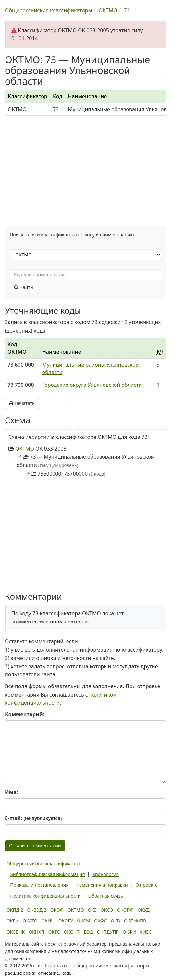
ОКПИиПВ (135, 921)
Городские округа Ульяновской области (92, 385)
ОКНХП (36, 932)
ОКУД (144, 910)
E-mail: (33, 818)
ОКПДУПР (108, 932)
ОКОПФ (125, 910)
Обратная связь (106, 896)
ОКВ (115, 921)
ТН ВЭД (85, 932)
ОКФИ (129, 932)
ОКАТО (30, 921)
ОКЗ (92, 910)
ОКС (68, 932)
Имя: (11, 792)
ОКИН (48, 921)
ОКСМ (84, 921)
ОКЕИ (13, 921)
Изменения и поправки (102, 885)
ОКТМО (25, 449)
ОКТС (54, 932)
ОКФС (100, 921)
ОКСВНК (16, 932)
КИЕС (146, 932)
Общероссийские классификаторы (45, 863)
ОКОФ (57, 910)
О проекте (147, 885)
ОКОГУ (66, 921)
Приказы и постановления (39, 885)
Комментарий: (24, 714)
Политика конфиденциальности (45, 896)
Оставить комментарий (35, 846)
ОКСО (107, 910)
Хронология (106, 874)
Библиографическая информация (47, 874)
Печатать (22, 403)
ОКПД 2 (15, 910)
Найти (24, 287)
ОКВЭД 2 (37, 910)
